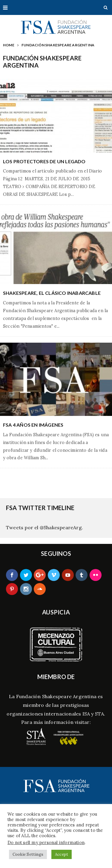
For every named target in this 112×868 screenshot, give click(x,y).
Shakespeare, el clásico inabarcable (52, 293)
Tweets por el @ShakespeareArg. (45, 527)
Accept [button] (62, 854)
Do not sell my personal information (46, 842)
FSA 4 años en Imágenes (33, 425)
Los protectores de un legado (44, 161)
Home (9, 45)
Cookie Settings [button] (28, 854)
